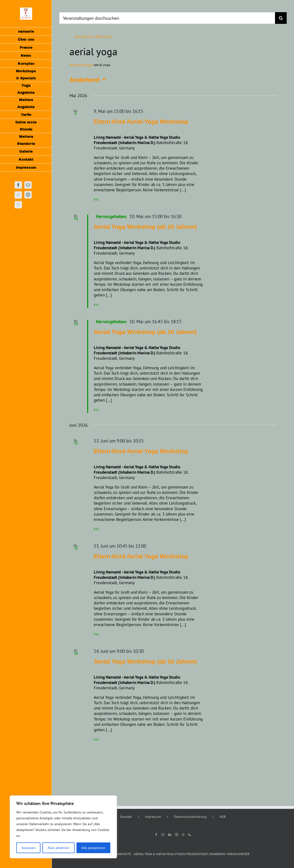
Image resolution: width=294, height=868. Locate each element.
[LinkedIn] (170, 835)
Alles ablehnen (58, 848)
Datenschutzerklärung (190, 817)
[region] (63, 827)
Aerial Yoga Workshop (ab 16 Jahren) (145, 227)
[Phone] (190, 835)
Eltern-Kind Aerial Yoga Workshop (141, 122)
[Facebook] (156, 835)
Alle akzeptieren (93, 848)
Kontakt (126, 817)
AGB (223, 817)
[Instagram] (177, 835)
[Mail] (163, 835)
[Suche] (281, 18)
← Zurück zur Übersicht (90, 37)
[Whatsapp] (183, 835)
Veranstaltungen (82, 65)
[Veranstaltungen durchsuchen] (167, 18)
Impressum (153, 817)
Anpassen (28, 848)
